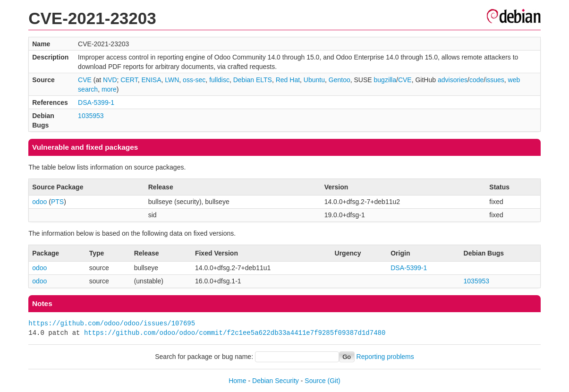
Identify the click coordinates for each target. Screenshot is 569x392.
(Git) (334, 381)
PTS (57, 202)
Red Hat (288, 80)
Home (237, 381)
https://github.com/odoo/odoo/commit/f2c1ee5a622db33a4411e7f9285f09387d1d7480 (235, 333)
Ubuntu (314, 80)
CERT (129, 80)
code (476, 80)
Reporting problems (385, 357)
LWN (172, 80)
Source (315, 381)
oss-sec (194, 80)
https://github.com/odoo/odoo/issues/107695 (112, 323)
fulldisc (219, 80)
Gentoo (340, 80)
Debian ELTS (253, 80)
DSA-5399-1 (96, 102)
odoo (39, 202)
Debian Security (276, 381)
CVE (85, 80)
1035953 (91, 116)
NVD (110, 80)
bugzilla (385, 80)
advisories (453, 80)
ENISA (151, 80)
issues (495, 80)
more (109, 89)
